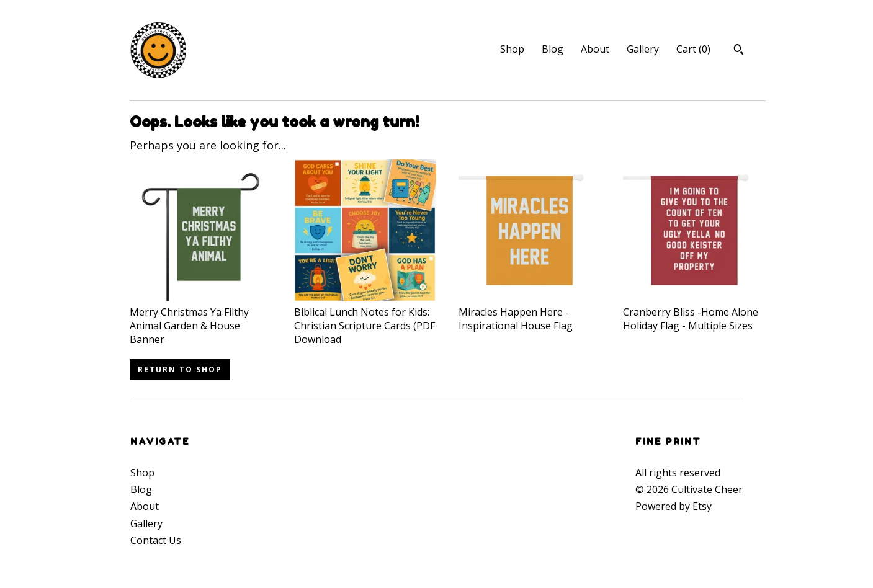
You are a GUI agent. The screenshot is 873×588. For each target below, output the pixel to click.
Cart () (693, 49)
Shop (512, 49)
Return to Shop (180, 369)
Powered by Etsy (674, 506)
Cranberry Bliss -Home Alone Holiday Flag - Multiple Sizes (694, 312)
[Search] (739, 51)
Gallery (643, 49)
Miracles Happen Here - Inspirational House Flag (530, 312)
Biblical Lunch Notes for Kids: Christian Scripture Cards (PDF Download (365, 318)
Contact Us (156, 540)
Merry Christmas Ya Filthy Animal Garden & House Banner (201, 318)
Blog (553, 49)
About (595, 49)
